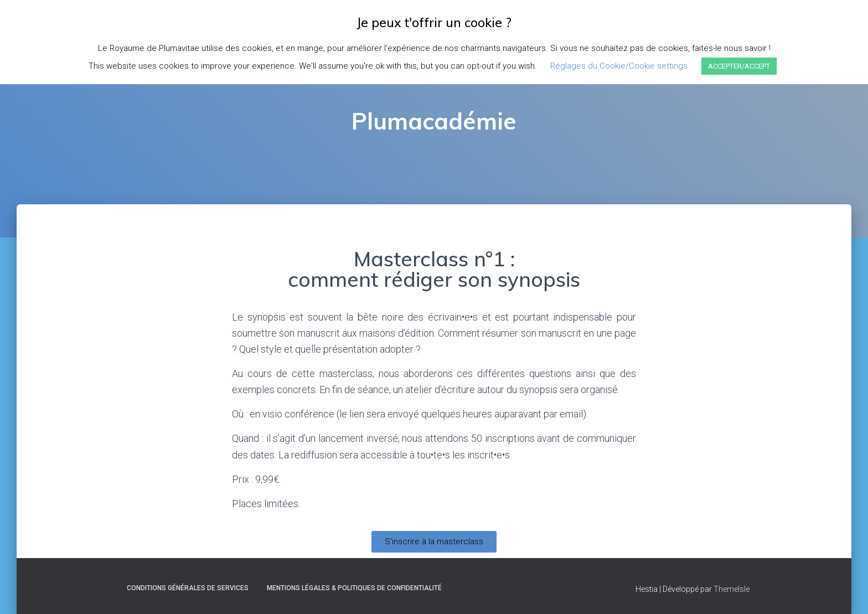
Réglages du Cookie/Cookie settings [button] (619, 66)
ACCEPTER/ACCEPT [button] (739, 66)
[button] (434, 542)
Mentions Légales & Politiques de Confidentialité (354, 588)
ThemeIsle (732, 589)
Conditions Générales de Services (188, 588)
